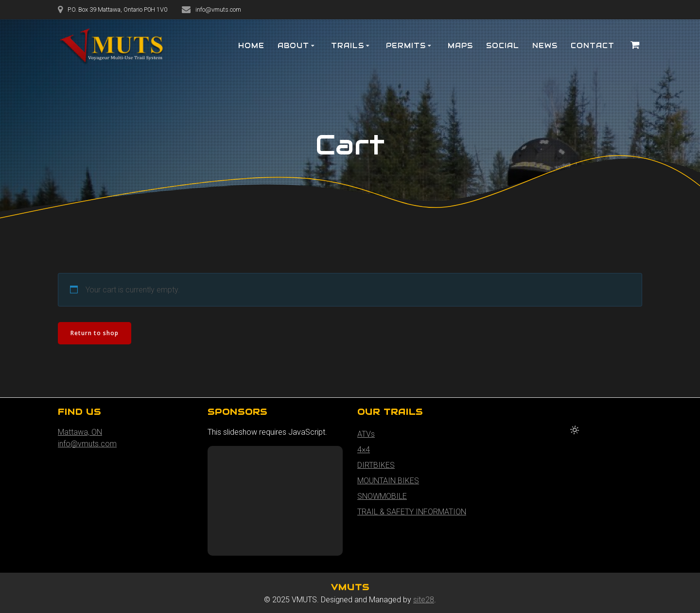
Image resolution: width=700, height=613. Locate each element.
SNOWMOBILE (382, 496)
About (293, 46)
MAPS (460, 46)
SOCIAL (503, 46)
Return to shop (95, 333)
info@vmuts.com (87, 444)
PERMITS (406, 46)
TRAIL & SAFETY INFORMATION (412, 512)
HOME (251, 46)
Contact (593, 46)
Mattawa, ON (80, 432)
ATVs (366, 434)
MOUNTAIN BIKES (388, 481)
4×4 (364, 450)
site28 (424, 600)
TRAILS (348, 46)
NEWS (545, 46)
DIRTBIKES (376, 465)
